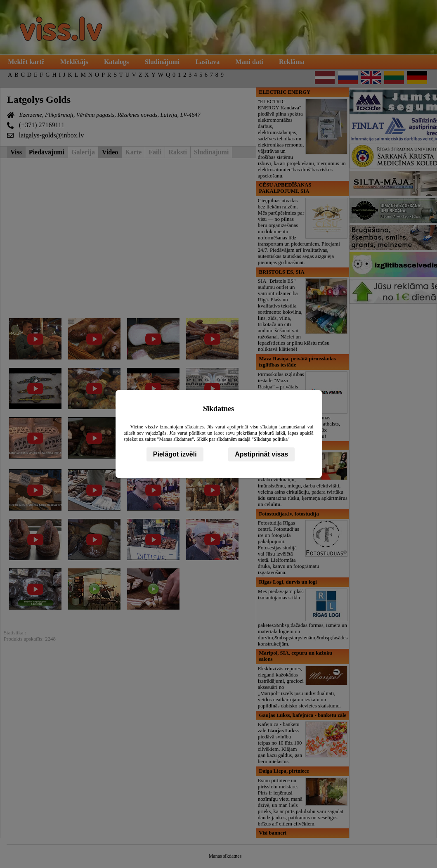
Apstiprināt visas (261, 454)
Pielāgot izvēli (175, 454)
